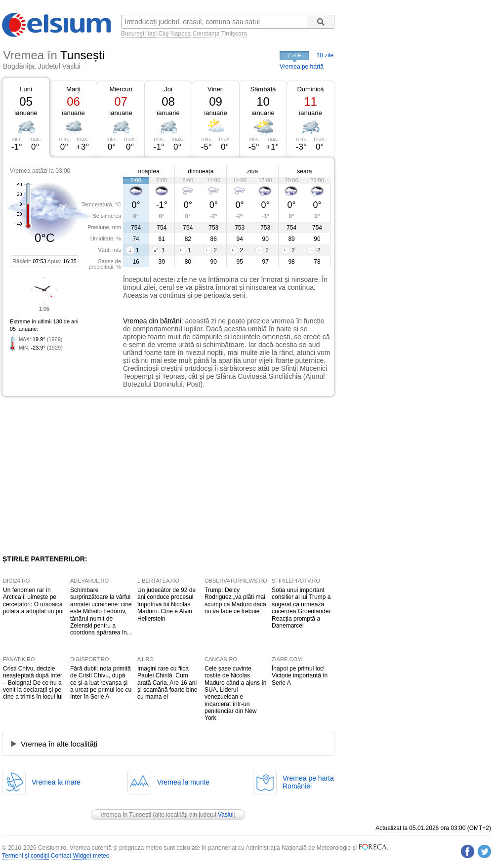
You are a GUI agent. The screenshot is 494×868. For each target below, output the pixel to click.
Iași (152, 34)
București (133, 34)
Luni (26, 89)
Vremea (135, 321)
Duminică (310, 89)
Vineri (216, 89)
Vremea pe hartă (302, 67)
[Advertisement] (83, 475)
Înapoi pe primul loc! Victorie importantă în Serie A (300, 676)
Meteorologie (334, 848)
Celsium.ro (52, 848)
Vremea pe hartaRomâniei (308, 782)
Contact (61, 856)
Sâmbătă (263, 89)
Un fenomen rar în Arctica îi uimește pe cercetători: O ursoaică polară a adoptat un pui (33, 601)
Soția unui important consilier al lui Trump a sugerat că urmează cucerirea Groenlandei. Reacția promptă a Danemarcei (302, 608)
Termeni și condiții (25, 856)
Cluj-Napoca (174, 34)
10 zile (325, 55)
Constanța (206, 34)
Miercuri (121, 89)
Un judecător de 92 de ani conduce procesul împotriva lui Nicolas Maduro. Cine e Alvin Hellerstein (166, 604)
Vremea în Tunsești (126, 815)
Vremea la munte (183, 782)
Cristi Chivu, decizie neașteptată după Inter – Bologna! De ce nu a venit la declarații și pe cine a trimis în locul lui (33, 683)
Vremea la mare (56, 782)
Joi (168, 89)
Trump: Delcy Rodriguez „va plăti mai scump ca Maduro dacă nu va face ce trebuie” (235, 601)
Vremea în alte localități (59, 744)
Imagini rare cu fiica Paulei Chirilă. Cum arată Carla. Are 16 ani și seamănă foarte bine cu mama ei (167, 683)
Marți (73, 89)
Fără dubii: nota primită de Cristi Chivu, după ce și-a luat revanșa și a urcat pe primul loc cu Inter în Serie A (101, 683)
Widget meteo (91, 856)
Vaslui (226, 815)
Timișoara (234, 34)
